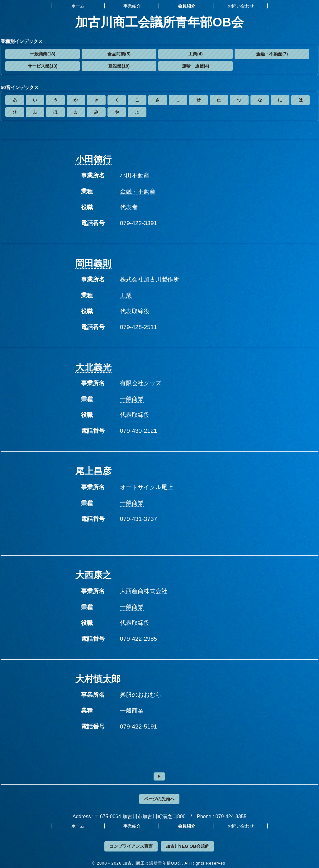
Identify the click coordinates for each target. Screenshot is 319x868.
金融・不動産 (138, 191)
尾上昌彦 (93, 471)
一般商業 (132, 399)
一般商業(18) (43, 54)
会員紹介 (187, 6)
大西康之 (93, 575)
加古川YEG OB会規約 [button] (188, 846)
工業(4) (196, 54)
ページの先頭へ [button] (159, 799)
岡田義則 (93, 263)
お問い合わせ (241, 6)
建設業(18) (119, 66)
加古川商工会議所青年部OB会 (159, 22)
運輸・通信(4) (196, 66)
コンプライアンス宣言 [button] (131, 846)
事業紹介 (132, 6)
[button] (43, 54)
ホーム (78, 6)
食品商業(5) (119, 54)
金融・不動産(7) (272, 54)
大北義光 (93, 367)
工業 (126, 295)
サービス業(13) (43, 66)
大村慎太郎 (98, 679)
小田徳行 (93, 159)
